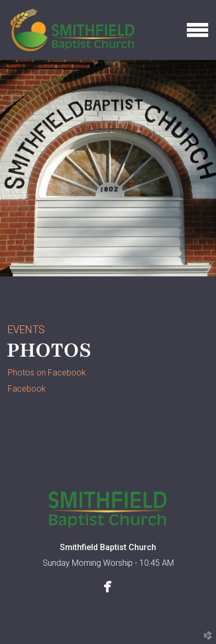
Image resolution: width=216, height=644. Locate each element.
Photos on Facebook (47, 373)
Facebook (27, 389)
